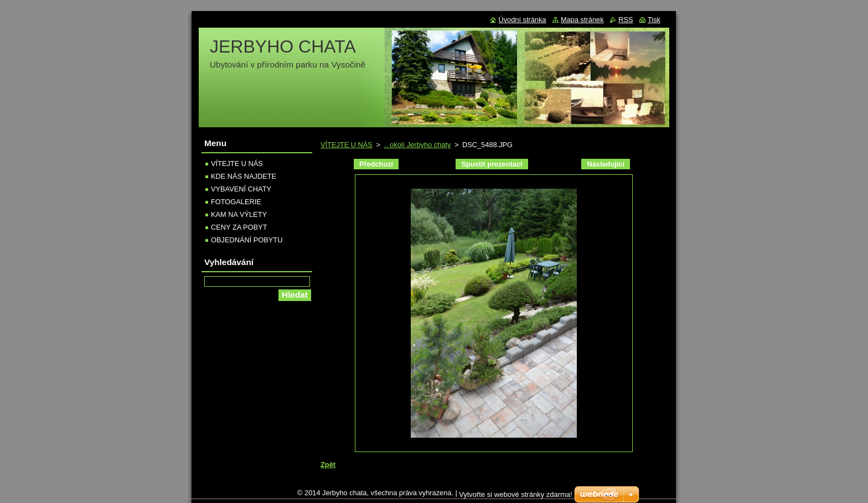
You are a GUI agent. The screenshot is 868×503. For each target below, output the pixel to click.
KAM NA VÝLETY (239, 214)
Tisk (654, 20)
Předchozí (376, 164)
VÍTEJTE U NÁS (347, 145)
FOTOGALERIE (236, 202)
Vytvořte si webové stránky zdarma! (516, 494)
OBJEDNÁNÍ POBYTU (247, 240)
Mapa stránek (582, 20)
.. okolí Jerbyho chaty (417, 145)
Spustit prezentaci (492, 164)
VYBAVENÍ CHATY (241, 189)
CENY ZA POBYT (239, 227)
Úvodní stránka (522, 20)
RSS (626, 20)
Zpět (328, 465)
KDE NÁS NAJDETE (244, 176)
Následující (606, 164)
